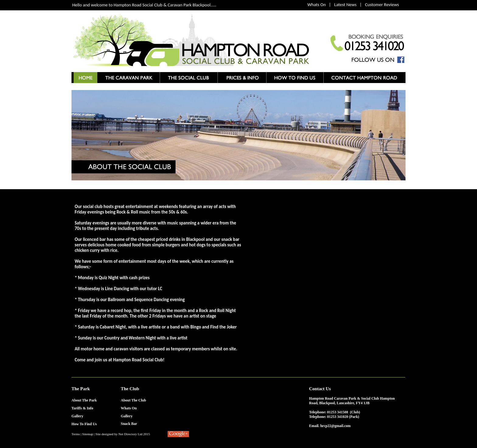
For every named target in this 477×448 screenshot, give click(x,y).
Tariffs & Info (82, 408)
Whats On (317, 5)
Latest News (345, 5)
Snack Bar (129, 424)
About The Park (84, 400)
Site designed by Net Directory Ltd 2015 (123, 434)
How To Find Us (84, 424)
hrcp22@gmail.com (336, 426)
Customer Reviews (382, 5)
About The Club (133, 400)
